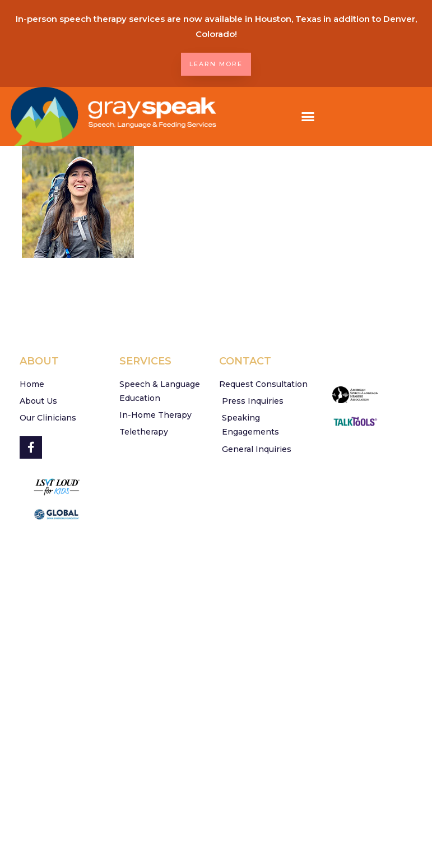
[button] (308, 117)
